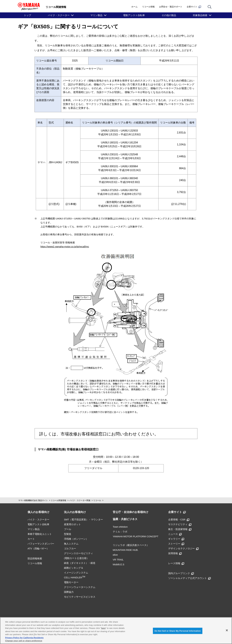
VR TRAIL (118, 560)
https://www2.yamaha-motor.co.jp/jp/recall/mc (65, 247)
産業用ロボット (72, 524)
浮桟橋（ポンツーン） (76, 539)
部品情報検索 (35, 558)
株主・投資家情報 (180, 529)
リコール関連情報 (58, 500)
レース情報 (176, 563)
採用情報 (175, 553)
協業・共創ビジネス (125, 519)
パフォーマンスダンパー (41, 544)
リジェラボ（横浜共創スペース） (131, 545)
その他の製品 (169, 15)
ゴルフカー (70, 548)
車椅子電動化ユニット (40, 534)
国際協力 (69, 592)
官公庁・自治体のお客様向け (131, 512)
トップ (27, 15)
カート (31, 539)
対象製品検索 (200, 15)
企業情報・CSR (179, 519)
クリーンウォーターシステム (80, 587)
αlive (115, 555)
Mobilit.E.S (119, 564)
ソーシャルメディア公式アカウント (189, 578)
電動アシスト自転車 (134, 15)
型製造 (68, 534)
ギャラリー (176, 539)
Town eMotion (120, 527)
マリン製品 (96, 15)
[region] (116, 631)
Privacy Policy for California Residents (24, 638)
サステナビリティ (180, 524)
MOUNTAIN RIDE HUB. (126, 550)
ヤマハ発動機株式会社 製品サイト (33, 500)
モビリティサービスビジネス (80, 597)
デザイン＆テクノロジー (183, 548)
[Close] (227, 630)
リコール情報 (148, 7)
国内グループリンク (181, 573)
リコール (97, 500)
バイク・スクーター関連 (80, 500)
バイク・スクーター (59, 15)
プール (68, 529)
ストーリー (176, 544)
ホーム (134, 7)
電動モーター (71, 582)
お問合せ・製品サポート (171, 7)
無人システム (71, 544)
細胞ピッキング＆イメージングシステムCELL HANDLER (76, 573)
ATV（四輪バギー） (38, 548)
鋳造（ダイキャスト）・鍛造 (80, 563)
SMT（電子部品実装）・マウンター (83, 519)
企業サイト (194, 7)
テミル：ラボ (120, 532)
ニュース (175, 534)
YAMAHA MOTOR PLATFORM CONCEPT (136, 536)
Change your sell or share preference (24, 641)
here (103, 628)
